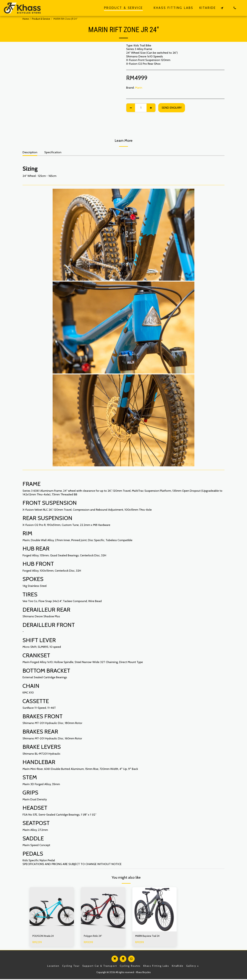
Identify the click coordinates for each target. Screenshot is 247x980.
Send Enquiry (172, 108)
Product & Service (41, 19)
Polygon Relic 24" (95, 936)
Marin (139, 88)
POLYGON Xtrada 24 (46, 936)
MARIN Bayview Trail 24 (150, 936)
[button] (222, 8)
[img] (52, 909)
